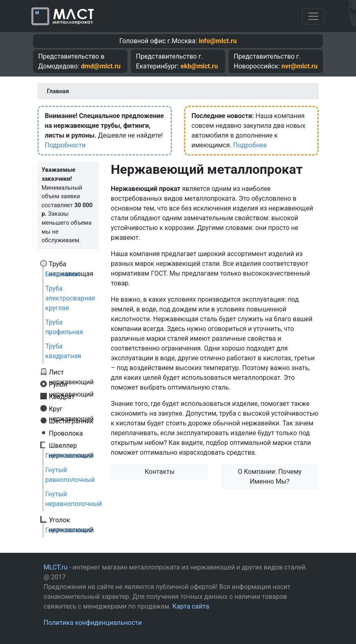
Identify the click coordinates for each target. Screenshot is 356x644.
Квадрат (62, 396)
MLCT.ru (56, 567)
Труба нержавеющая (71, 264)
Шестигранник (71, 421)
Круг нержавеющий (71, 409)
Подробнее (250, 145)
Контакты (159, 472)
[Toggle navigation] (313, 16)
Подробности (65, 145)
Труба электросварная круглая (70, 298)
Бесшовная (63, 274)
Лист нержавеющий (71, 372)
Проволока (66, 433)
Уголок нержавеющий (71, 520)
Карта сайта (191, 606)
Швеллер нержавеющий (71, 445)
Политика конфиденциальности (93, 623)
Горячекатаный (69, 456)
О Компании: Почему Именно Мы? (270, 476)
